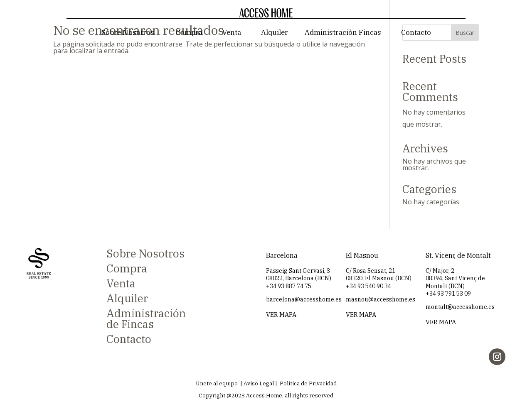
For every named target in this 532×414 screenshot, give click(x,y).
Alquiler (275, 32)
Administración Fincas (343, 32)
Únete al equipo (217, 383)
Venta (232, 32)
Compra (189, 32)
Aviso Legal (259, 383)
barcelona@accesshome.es (304, 299)
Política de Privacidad (308, 383)
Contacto (416, 32)
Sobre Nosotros (128, 32)
